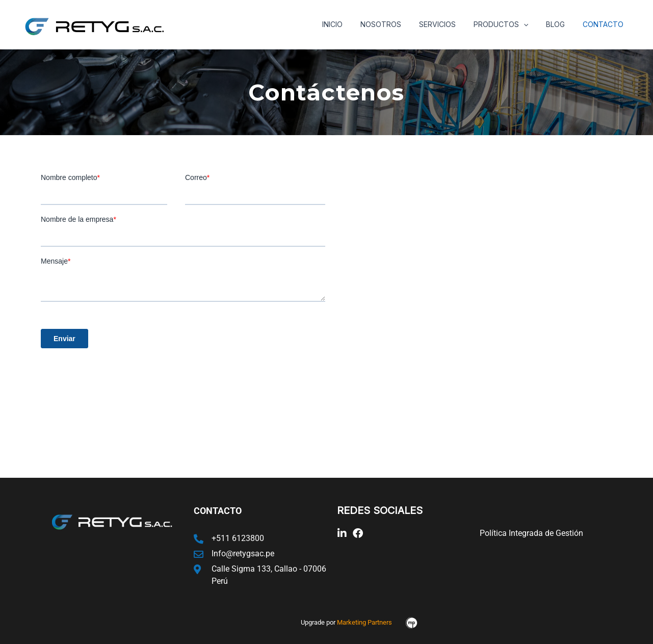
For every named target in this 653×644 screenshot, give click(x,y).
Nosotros (397, 24)
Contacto (605, 24)
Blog (561, 24)
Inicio (352, 24)
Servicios (450, 24)
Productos (510, 24)
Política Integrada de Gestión (531, 533)
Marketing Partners (364, 622)
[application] (532, 24)
